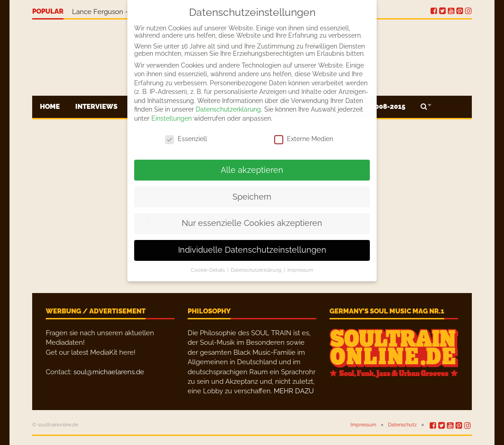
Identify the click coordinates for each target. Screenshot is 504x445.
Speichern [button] (252, 197)
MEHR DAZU (294, 391)
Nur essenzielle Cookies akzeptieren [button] (252, 223)
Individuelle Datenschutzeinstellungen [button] (252, 250)
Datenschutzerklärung (228, 109)
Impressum (363, 425)
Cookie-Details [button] (208, 270)
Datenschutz (402, 425)
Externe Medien (304, 139)
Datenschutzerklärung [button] (257, 270)
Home (50, 107)
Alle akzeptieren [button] (252, 170)
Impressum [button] (300, 270)
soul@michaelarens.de (109, 372)
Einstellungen (172, 118)
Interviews (96, 107)
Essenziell (186, 139)
